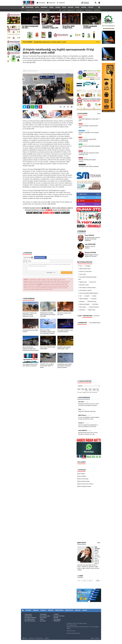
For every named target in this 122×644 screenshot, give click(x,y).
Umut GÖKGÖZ (89, 235)
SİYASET (77, 7)
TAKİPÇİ (82, 198)
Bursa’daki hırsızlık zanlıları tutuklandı (89, 166)
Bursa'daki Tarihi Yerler (59, 616)
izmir (80, 296)
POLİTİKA (84, 7)
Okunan (96, 316)
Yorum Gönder (28, 258)
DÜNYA (64, 7)
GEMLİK (81, 124)
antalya (94, 296)
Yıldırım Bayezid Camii (84, 269)
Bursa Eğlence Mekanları (30, 618)
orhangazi (87, 266)
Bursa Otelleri (43, 618)
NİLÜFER (81, 151)
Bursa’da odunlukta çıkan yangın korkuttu (87, 161)
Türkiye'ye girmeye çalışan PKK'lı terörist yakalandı (38, 10)
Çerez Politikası (82, 476)
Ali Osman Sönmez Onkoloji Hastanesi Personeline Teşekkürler (92, 239)
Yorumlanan (87, 316)
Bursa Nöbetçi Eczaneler (85, 486)
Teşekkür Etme (82, 282)
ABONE (82, 201)
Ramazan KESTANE (90, 253)
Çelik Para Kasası (91, 301)
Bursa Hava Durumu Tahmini (86, 484)
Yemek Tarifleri (28, 614)
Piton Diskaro (82, 307)
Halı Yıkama (82, 310)
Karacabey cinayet (83, 285)
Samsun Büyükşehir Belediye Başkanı (88, 293)
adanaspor (81, 301)
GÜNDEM (58, 7)
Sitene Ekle (39, 638)
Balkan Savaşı (91, 310)
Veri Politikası (82, 474)
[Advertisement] (48, 232)
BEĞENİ (83, 194)
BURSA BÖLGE (30, 7)
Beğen (98, 194)
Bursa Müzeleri (57, 619)
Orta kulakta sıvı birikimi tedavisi (87, 288)
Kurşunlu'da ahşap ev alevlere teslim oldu (88, 127)
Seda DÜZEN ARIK (90, 244)
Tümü (99, 114)
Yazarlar (82, 231)
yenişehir (87, 296)
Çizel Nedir (95, 304)
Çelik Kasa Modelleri (84, 304)
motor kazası (82, 274)
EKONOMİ (71, 7)
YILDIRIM (56, 614)
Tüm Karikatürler (95, 323)
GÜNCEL (51, 7)
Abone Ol (97, 201)
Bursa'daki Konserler (30, 619)
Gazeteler (47, 638)
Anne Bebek (43, 621)
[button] (89, 386)
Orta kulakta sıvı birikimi (85, 290)
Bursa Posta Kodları (84, 479)
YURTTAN (91, 7)
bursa (80, 266)
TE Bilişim (97, 638)
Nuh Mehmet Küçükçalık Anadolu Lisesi (87, 278)
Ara (98, 581)
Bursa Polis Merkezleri (30, 621)
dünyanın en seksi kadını (85, 271)
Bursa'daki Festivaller (45, 616)
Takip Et (98, 198)
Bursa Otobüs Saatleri (84, 481)
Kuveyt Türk (92, 282)
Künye (25, 638)
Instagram (82, 204)
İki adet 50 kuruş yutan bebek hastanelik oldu (89, 147)
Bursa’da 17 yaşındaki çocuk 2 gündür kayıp (89, 133)
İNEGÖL (81, 144)
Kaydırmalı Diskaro (93, 307)
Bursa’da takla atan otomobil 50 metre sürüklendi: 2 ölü (89, 154)
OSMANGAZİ (82, 131)
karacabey (93, 299)
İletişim (32, 638)
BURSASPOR (44, 7)
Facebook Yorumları (40, 257)
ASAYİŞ (37, 7)
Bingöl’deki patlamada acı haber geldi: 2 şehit (50, 42)
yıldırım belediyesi (83, 299)
